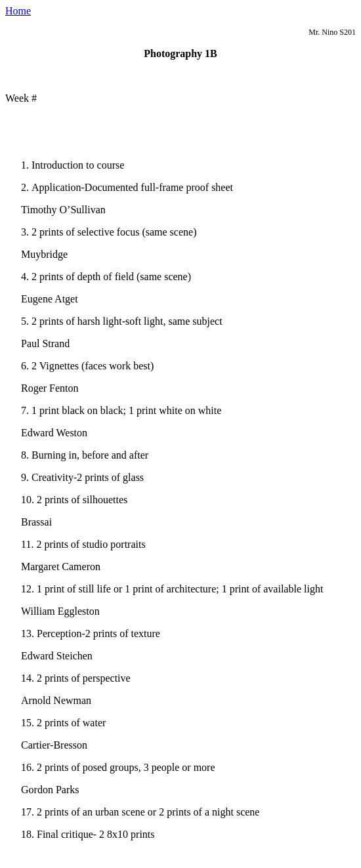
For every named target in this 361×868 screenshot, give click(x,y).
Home (18, 11)
